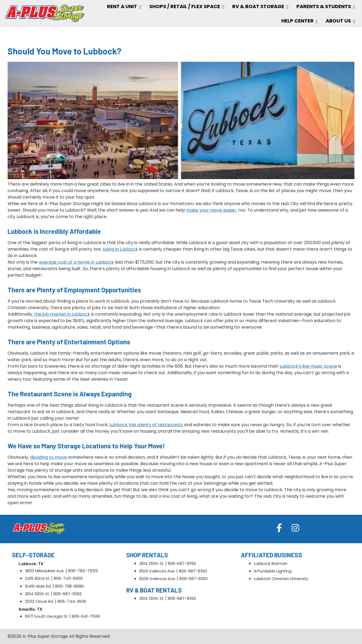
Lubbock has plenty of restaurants (146, 425)
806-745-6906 (68, 578)
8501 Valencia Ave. (157, 571)
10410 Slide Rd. (38, 586)
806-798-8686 (69, 586)
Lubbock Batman (271, 564)
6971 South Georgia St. (47, 616)
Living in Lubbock (120, 249)
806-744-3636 (72, 601)
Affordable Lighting (273, 571)
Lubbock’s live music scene (308, 366)
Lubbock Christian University (281, 579)
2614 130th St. (37, 594)
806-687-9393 (67, 594)
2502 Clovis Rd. (39, 601)
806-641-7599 (86, 616)
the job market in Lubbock (62, 314)
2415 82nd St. (38, 578)
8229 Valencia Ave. (158, 579)
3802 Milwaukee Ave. (45, 571)
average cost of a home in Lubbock (76, 262)
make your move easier (211, 210)
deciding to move (49, 457)
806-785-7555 (83, 571)
